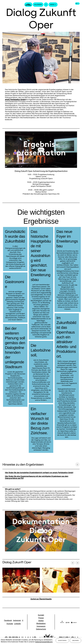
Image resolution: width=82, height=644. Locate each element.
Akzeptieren (62, 641)
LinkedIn (17, 624)
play (41, 150)
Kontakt (41, 615)
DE (78, 4)
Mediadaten (41, 623)
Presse (41, 618)
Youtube (10, 624)
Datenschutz (41, 629)
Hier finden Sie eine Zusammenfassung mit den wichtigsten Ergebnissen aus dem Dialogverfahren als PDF (37, 477)
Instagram (17, 620)
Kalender (38, 5)
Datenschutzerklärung (44, 642)
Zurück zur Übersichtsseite (41, 599)
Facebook (8, 620)
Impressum (41, 626)
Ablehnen (75, 641)
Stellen (41, 621)
